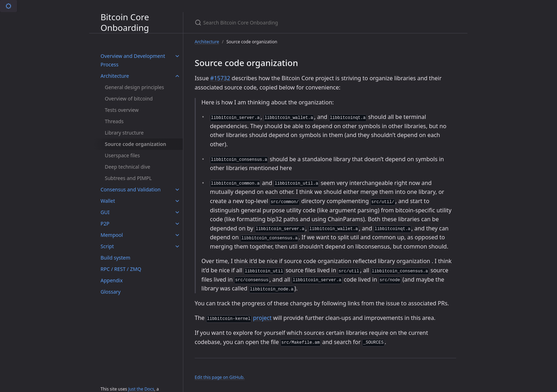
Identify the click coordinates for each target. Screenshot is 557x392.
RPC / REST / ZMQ (121, 269)
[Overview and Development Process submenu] (177, 56)
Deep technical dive (128, 167)
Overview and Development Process (133, 60)
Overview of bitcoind (129, 99)
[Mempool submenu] (177, 235)
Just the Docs (141, 389)
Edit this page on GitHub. (220, 377)
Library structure (124, 133)
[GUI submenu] (177, 212)
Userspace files (122, 155)
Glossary (110, 292)
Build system (115, 258)
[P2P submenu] (177, 224)
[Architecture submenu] (177, 76)
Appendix (112, 280)
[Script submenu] (177, 246)
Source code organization (136, 144)
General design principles (134, 87)
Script (107, 246)
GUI (105, 212)
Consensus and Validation (131, 189)
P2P (105, 224)
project (262, 318)
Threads (114, 121)
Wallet (108, 201)
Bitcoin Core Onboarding (125, 23)
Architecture (115, 76)
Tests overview (122, 110)
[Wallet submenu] (177, 201)
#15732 (220, 78)
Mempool (112, 235)
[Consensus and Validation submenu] (177, 190)
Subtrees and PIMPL (128, 178)
